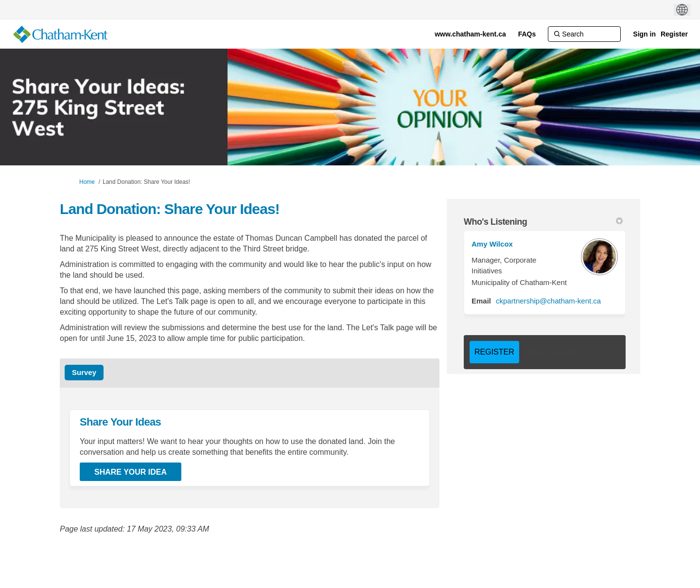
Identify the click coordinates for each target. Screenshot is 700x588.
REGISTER (494, 352)
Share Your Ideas (120, 422)
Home (87, 182)
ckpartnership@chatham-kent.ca (548, 301)
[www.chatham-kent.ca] (470, 34)
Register (674, 34)
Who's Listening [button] (543, 222)
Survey (84, 372)
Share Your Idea (131, 472)
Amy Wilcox (492, 244)
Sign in (644, 34)
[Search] (584, 34)
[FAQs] (527, 34)
